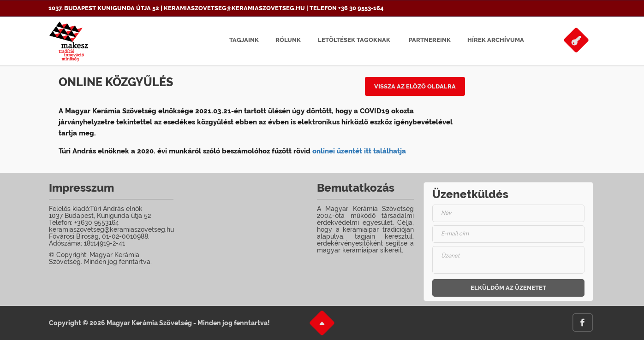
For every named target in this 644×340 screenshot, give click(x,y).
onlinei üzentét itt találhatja (359, 151)
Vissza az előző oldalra (415, 86)
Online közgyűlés (116, 82)
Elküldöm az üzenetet (508, 288)
